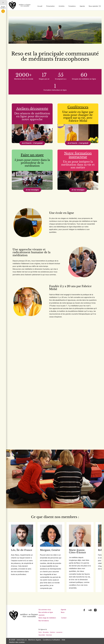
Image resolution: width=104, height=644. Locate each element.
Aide (63, 640)
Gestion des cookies (17, 642)
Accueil (40, 6)
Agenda (82, 6)
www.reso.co (22, 640)
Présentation (50, 6)
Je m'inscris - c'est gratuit (32, 143)
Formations (72, 6)
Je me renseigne (32, 190)
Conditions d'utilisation (51, 640)
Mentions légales (35, 640)
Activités (62, 6)
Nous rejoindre (93, 6)
